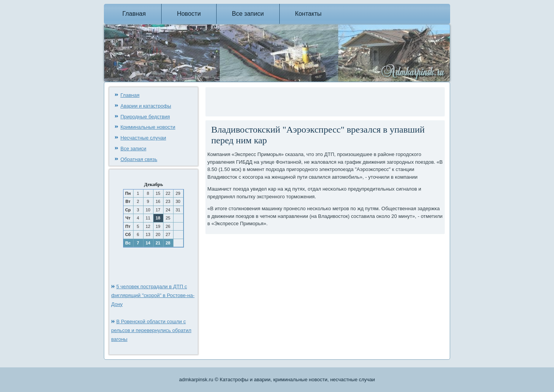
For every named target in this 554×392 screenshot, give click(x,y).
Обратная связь (139, 159)
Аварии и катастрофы (146, 106)
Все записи (248, 14)
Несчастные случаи (143, 138)
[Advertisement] (297, 101)
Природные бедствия (145, 117)
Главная (134, 14)
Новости (189, 14)
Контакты (308, 14)
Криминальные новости (148, 127)
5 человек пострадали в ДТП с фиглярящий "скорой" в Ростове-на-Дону (153, 295)
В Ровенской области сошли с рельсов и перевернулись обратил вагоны (151, 330)
